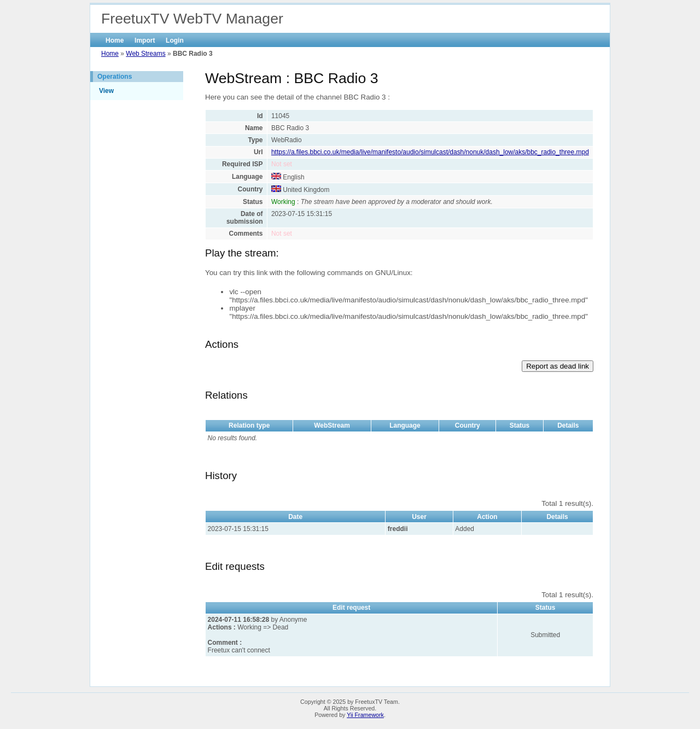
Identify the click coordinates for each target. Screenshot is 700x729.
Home (115, 40)
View (106, 91)
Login (175, 40)
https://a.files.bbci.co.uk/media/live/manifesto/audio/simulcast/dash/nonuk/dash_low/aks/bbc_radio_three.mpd (430, 152)
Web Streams (145, 54)
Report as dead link (558, 366)
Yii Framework (365, 715)
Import (145, 40)
